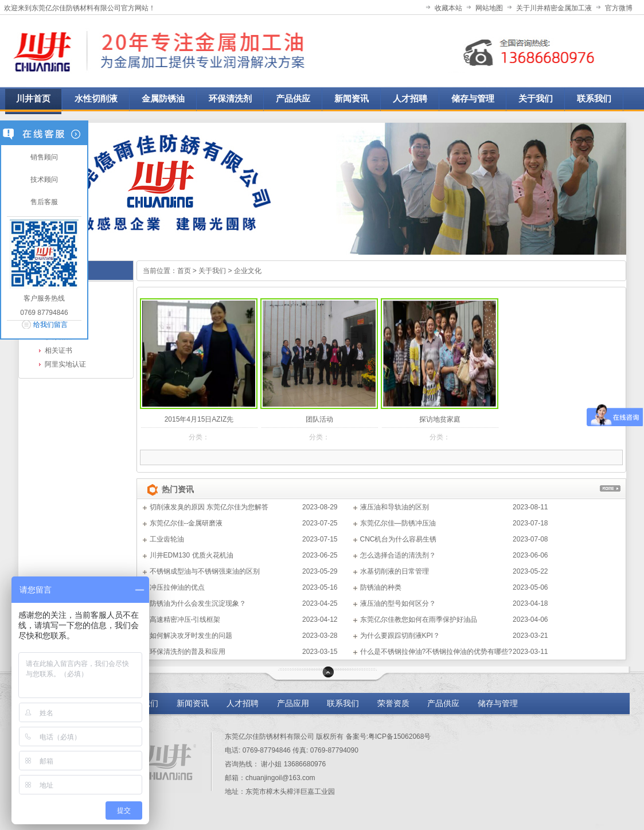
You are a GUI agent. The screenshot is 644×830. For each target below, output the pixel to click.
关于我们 (212, 271)
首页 (184, 271)
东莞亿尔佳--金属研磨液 (186, 523)
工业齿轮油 (167, 539)
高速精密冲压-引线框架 (185, 619)
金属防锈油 (163, 98)
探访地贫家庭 (440, 419)
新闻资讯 (193, 704)
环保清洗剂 (230, 98)
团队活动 (319, 419)
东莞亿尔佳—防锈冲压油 (398, 523)
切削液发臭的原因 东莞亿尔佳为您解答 (209, 507)
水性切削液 (96, 98)
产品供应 (444, 704)
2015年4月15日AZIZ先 (199, 419)
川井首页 (33, 98)
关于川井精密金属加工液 (554, 8)
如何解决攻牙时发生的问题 (191, 636)
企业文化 (248, 271)
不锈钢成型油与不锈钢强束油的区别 (205, 571)
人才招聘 (243, 704)
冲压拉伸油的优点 (177, 587)
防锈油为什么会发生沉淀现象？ (198, 603)
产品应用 (293, 704)
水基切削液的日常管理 (395, 571)
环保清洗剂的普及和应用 (188, 652)
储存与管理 (498, 704)
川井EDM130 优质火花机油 (192, 555)
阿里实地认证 (65, 364)
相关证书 (58, 350)
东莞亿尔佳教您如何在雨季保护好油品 (419, 619)
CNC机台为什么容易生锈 (399, 539)
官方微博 (619, 8)
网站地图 (489, 8)
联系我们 (343, 704)
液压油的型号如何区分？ (398, 603)
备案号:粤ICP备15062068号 (389, 737)
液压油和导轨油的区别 (395, 507)
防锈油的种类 (381, 587)
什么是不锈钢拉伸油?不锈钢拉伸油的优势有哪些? (436, 652)
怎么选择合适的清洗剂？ (398, 555)
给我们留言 (50, 325)
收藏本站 (448, 8)
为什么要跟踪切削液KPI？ (400, 636)
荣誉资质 (393, 704)
